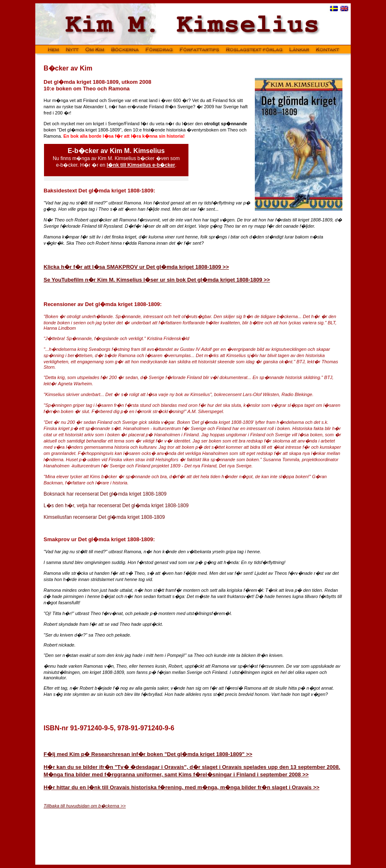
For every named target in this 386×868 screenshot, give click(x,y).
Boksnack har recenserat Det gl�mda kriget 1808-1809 (105, 494)
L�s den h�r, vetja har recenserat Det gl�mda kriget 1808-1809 (116, 506)
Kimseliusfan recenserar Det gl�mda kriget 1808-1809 (104, 517)
